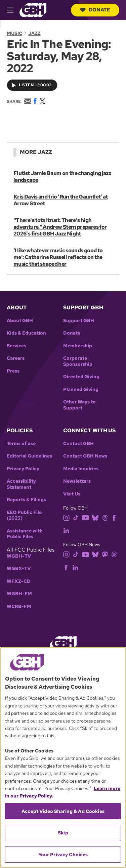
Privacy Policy (23, 469)
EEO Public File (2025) (24, 515)
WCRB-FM (19, 606)
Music (14, 33)
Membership (78, 346)
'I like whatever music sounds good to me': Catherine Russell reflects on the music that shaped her (58, 257)
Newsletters (77, 481)
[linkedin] (66, 530)
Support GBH (79, 321)
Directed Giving (81, 377)
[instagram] (67, 517)
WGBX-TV (19, 569)
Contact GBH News (85, 456)
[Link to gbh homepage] (33, 10)
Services (16, 346)
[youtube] (85, 517)
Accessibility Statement (21, 484)
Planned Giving (81, 389)
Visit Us (72, 494)
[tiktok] (76, 517)
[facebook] (114, 517)
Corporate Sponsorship (78, 361)
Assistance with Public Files (25, 534)
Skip (63, 833)
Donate (95, 10)
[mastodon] (105, 554)
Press (13, 371)
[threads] (105, 517)
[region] (63, 757)
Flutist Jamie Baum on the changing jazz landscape (62, 177)
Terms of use (21, 444)
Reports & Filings (26, 500)
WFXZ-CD (19, 581)
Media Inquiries (81, 469)
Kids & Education (26, 333)
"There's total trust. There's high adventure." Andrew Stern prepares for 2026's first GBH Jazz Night (60, 227)
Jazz (34, 33)
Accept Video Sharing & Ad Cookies (63, 811)
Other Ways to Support (79, 405)
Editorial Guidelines (29, 456)
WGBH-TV (19, 556)
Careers (16, 358)
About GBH (20, 321)
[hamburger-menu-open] (13, 10)
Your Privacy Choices (63, 855)
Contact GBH (78, 444)
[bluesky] (95, 517)
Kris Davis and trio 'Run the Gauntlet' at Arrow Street (61, 200)
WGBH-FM (19, 594)
